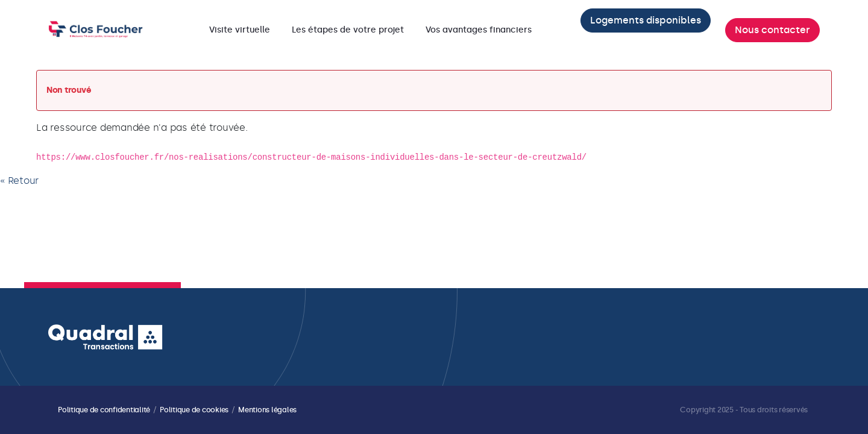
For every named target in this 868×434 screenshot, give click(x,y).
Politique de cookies (194, 410)
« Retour (19, 181)
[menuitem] (240, 30)
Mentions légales (267, 410)
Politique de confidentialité (104, 410)
